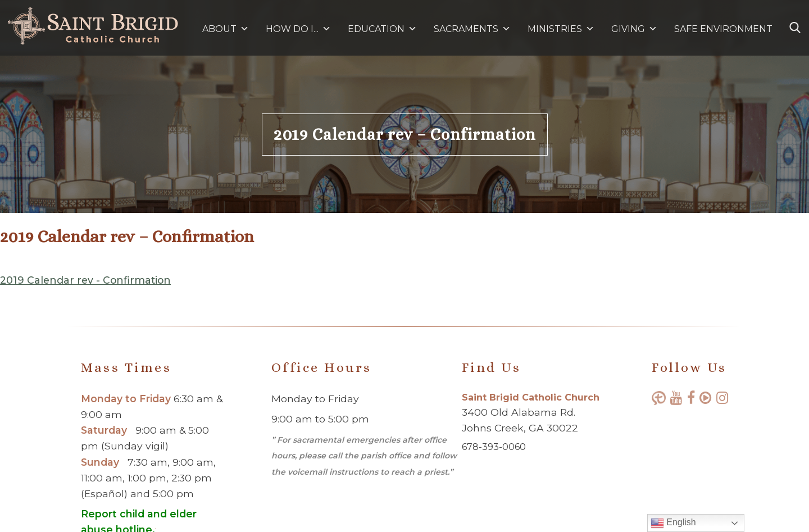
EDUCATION (382, 29)
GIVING (628, 29)
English (673, 523)
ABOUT (226, 29)
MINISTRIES (561, 29)
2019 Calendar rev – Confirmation (405, 135)
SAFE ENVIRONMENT (723, 29)
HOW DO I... (298, 29)
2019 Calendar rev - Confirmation (85, 280)
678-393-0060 (494, 447)
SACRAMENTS (472, 29)
